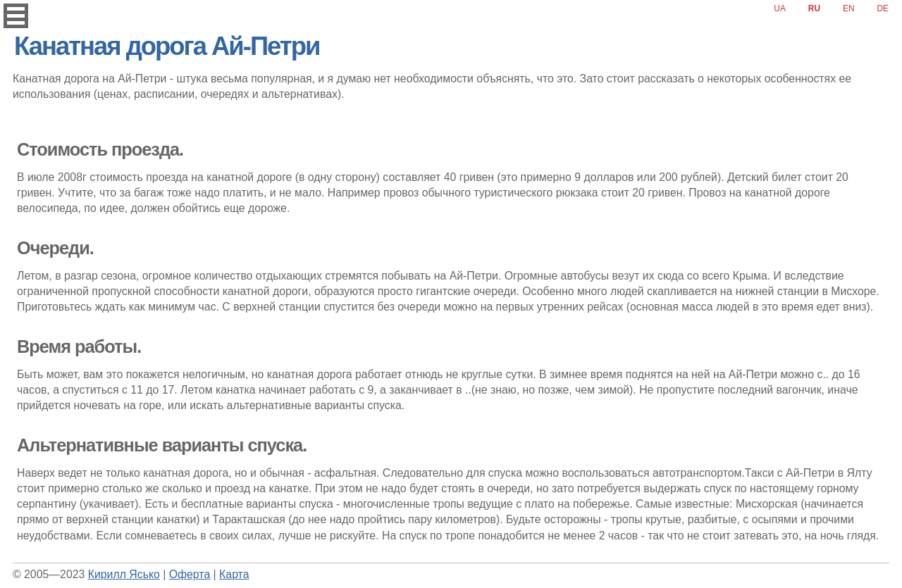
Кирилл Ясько (124, 574)
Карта (234, 574)
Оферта (190, 574)
